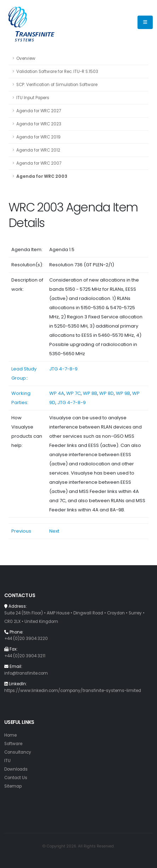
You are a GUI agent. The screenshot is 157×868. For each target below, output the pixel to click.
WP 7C (74, 393)
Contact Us (16, 778)
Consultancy (18, 752)
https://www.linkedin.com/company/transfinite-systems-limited (73, 691)
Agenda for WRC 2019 (38, 137)
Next (54, 531)
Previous (21, 531)
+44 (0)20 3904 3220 (26, 639)
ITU (7, 761)
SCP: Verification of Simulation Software (57, 85)
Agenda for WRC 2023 (39, 124)
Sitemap (13, 786)
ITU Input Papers (33, 98)
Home (10, 735)
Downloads (16, 769)
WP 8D (106, 393)
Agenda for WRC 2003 (42, 176)
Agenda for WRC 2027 (39, 111)
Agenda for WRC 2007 (39, 163)
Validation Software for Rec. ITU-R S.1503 (57, 72)
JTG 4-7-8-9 (63, 369)
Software (13, 744)
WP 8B (90, 393)
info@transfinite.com (26, 673)
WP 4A (57, 393)
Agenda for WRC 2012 (38, 150)
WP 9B (123, 393)
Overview (26, 58)
